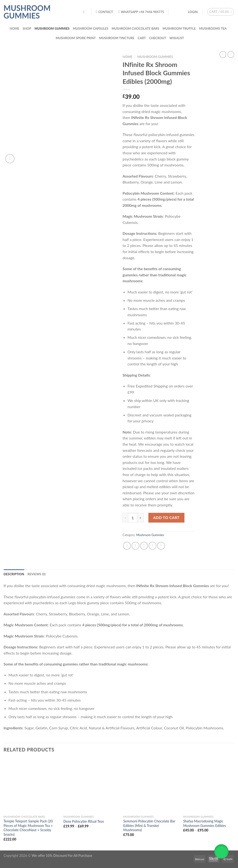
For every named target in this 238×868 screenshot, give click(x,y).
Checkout (158, 38)
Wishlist (177, 38)
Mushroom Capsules (91, 28)
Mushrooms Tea (213, 28)
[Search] (85, 12)
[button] (221, 851)
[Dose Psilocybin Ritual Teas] (90, 785)
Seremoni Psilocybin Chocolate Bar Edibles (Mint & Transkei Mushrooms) (149, 826)
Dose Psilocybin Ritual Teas (84, 821)
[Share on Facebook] (127, 546)
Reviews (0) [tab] (37, 574)
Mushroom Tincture (117, 38)
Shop (27, 28)
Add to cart (166, 517)
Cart (142, 38)
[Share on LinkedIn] (161, 546)
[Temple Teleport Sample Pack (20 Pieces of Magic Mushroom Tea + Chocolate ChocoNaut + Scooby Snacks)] (31, 785)
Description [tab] (14, 574)
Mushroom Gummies (27, 12)
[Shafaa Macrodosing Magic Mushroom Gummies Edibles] (210, 785)
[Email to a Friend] (144, 546)
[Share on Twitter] (135, 546)
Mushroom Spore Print (76, 38)
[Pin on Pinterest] (153, 546)
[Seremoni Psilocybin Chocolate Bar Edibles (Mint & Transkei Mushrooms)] (150, 785)
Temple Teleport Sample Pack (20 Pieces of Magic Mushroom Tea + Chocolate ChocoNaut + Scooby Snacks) (28, 828)
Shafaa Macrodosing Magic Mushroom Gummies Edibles (205, 823)
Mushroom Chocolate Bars (135, 28)
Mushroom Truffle (179, 28)
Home (15, 28)
